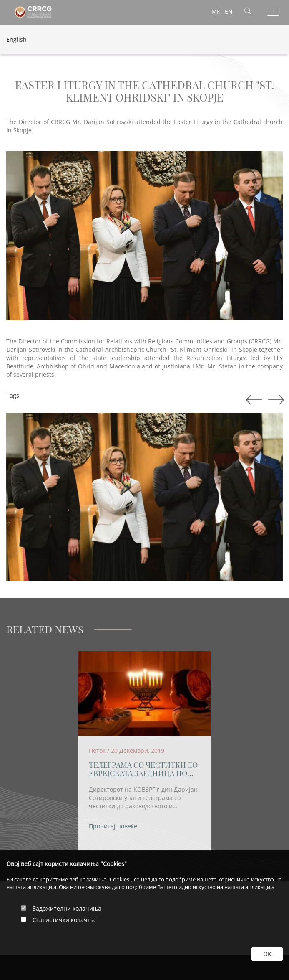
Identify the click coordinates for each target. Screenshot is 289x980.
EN (229, 11)
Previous (274, 400)
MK (216, 11)
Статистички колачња (64, 920)
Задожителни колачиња (67, 908)
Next (252, 400)
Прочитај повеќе (113, 826)
